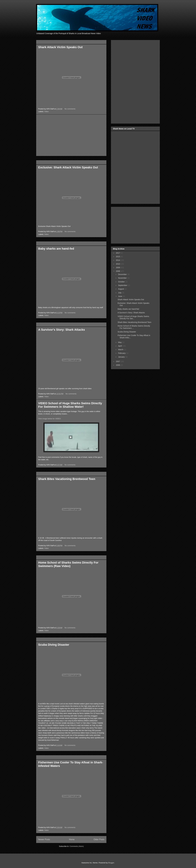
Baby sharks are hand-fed (56, 249)
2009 (118, 268)
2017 (118, 253)
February (122, 353)
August (121, 289)
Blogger (111, 863)
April (120, 346)
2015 (118, 257)
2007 (118, 361)
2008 (118, 271)
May (120, 342)
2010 (118, 264)
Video (47, 111)
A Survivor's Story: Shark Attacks (62, 330)
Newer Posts (44, 839)
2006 (118, 365)
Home (72, 839)
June (120, 296)
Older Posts (99, 839)
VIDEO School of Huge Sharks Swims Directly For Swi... (133, 317)
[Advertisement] (71, 135)
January (122, 357)
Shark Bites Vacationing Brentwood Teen (67, 479)
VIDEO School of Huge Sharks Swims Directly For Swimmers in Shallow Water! (70, 405)
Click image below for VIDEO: (50, 419)
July (120, 293)
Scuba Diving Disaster (54, 645)
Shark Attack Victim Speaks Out (60, 47)
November (123, 278)
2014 (118, 260)
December (123, 274)
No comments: (70, 109)
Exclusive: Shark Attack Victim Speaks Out (68, 167)
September (123, 285)
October (122, 282)
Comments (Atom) (77, 846)
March (121, 350)
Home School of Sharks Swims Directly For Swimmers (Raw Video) (68, 564)
